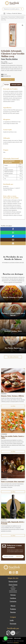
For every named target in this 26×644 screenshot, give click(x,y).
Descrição (7, 85)
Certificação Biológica (13, 592)
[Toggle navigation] (13, 13)
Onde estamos (13, 588)
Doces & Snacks (12, 17)
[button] (23, 25)
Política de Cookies (17, 638)
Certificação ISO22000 (13, 591)
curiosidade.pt (16, 643)
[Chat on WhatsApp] (6, 638)
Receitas (13, 612)
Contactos (13, 601)
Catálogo (13, 598)
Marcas (13, 606)
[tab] (7, 85)
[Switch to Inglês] (13, 620)
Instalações (13, 589)
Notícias (13, 595)
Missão (13, 586)
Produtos (6, 17)
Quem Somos (13, 585)
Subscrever (19, 556)
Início (2, 17)
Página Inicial (13, 582)
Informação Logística (16, 85)
